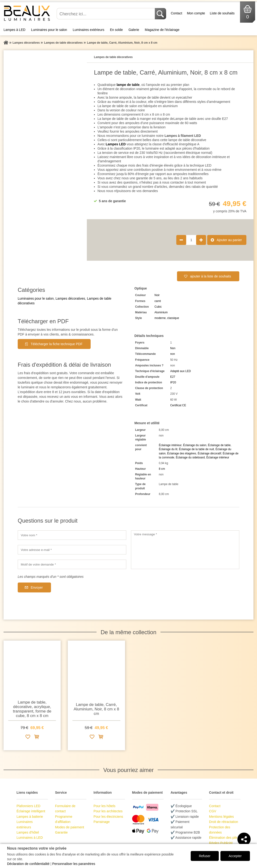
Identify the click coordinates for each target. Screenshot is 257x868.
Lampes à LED (15, 30)
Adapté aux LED (180, 371)
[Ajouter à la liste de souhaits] (28, 738)
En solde (116, 30)
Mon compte (196, 13)
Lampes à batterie (30, 817)
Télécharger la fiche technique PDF (57, 344)
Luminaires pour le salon (49, 30)
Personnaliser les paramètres (74, 864)
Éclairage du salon (195, 445)
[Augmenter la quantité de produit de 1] (201, 240)
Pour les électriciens (108, 817)
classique (173, 318)
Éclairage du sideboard (190, 457)
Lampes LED (116, 144)
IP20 (173, 382)
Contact (177, 13)
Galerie (134, 30)
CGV (213, 811)
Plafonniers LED (28, 806)
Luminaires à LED (30, 838)
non (173, 354)
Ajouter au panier (229, 240)
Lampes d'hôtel (28, 832)
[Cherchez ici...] (106, 14)
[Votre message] (185, 550)
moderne (160, 318)
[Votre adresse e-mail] (72, 550)
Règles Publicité (221, 843)
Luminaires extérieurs (88, 30)
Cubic (158, 307)
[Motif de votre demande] (72, 564)
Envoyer (37, 587)
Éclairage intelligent (31, 811)
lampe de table (128, 85)
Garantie (61, 832)
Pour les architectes (108, 811)
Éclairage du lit (168, 449)
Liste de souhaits (222, 13)
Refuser (205, 856)
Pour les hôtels (104, 806)
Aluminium (161, 312)
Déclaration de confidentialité (28, 864)
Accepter (235, 856)
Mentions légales (221, 817)
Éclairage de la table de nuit (196, 449)
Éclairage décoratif (209, 453)
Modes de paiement (70, 827)
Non (173, 348)
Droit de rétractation (224, 822)
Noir (157, 295)
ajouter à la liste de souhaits (211, 276)
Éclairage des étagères (182, 453)
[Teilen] (244, 839)
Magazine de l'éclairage (162, 30)
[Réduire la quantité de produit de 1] (181, 240)
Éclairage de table (219, 445)
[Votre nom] (72, 535)
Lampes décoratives (70, 298)
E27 (173, 377)
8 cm (162, 469)
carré (158, 301)
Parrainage (102, 822)
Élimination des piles (224, 838)
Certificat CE (178, 405)
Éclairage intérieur (170, 445)
